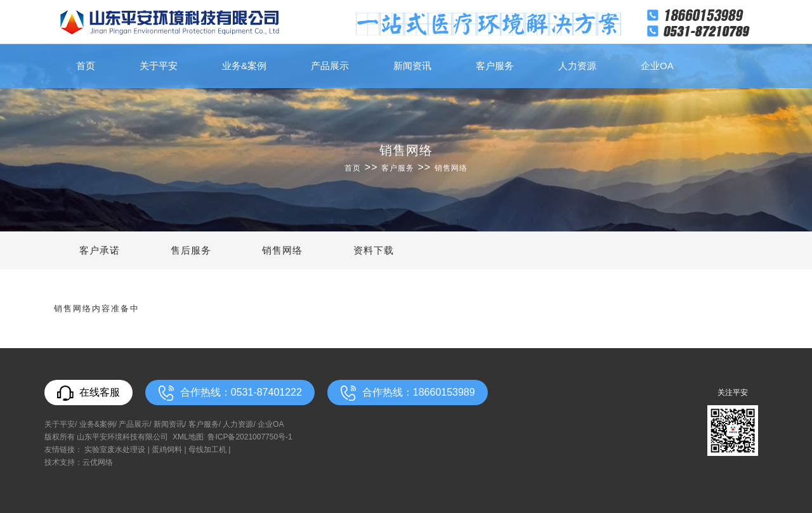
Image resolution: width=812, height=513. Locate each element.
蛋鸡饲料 (167, 450)
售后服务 (191, 250)
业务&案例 (244, 66)
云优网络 (98, 462)
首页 (86, 66)
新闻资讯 (412, 66)
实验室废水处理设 (115, 450)
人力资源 (577, 66)
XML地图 (188, 437)
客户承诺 (100, 250)
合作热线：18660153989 (408, 393)
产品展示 (330, 66)
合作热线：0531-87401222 (230, 393)
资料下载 (374, 250)
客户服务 (495, 66)
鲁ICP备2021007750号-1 (250, 437)
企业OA (657, 66)
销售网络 (451, 168)
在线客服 (88, 393)
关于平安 (159, 66)
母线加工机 (207, 450)
